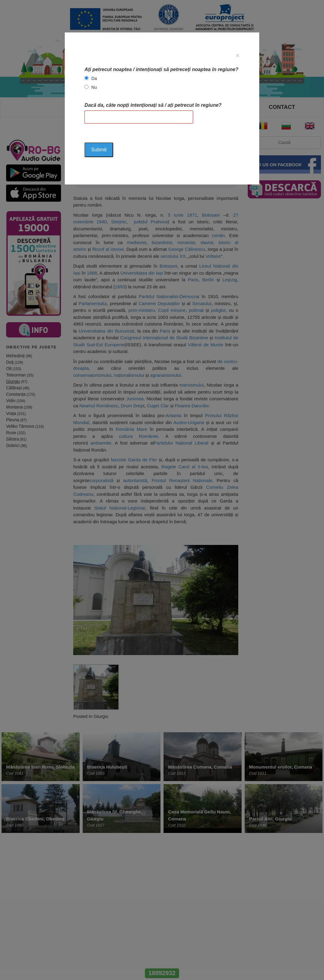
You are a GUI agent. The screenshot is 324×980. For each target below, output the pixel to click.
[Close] (238, 55)
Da (94, 78)
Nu (94, 87)
